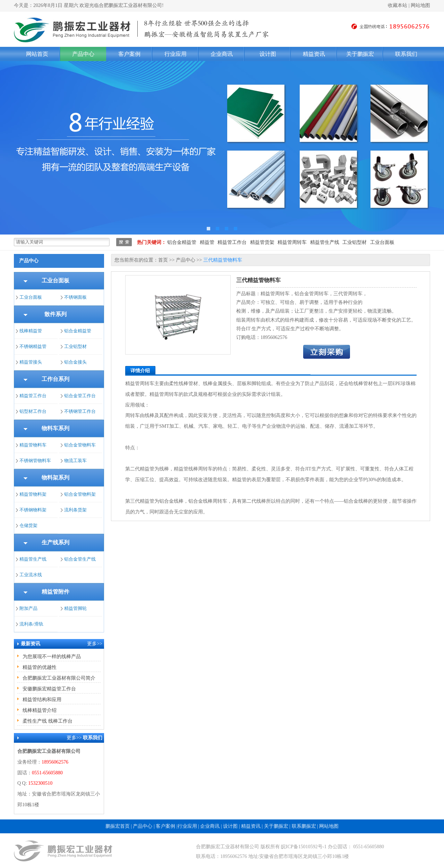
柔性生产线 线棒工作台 (48, 721)
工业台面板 (382, 242)
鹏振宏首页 (118, 826)
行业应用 (176, 54)
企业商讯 (222, 54)
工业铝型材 (355, 242)
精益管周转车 (292, 242)
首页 (163, 260)
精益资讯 (314, 54)
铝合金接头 (75, 362)
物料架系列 (55, 478)
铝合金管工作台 (80, 396)
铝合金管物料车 (80, 445)
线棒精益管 (31, 331)
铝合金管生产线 (80, 559)
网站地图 (420, 5)
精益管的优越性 (40, 667)
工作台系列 (55, 379)
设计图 (268, 54)
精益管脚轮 (75, 608)
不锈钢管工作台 (80, 411)
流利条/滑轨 (31, 624)
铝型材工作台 (33, 411)
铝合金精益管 (182, 242)
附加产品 (28, 608)
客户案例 (129, 54)
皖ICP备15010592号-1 (304, 847)
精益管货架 (262, 242)
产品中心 (83, 54)
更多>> (95, 644)
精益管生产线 (325, 242)
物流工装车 (75, 461)
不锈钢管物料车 (35, 461)
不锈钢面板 (75, 297)
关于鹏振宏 (360, 54)
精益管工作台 (232, 242)
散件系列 (55, 314)
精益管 (207, 242)
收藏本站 (398, 5)
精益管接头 (31, 362)
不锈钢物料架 (33, 510)
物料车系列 (55, 428)
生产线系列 (55, 542)
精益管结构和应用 (42, 700)
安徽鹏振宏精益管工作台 (49, 689)
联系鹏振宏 (304, 826)
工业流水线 (31, 575)
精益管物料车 (33, 445)
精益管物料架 (33, 494)
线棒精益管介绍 (40, 710)
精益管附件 (55, 592)
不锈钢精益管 (33, 346)
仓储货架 (28, 525)
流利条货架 (75, 510)
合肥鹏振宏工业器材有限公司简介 (59, 678)
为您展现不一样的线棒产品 (52, 657)
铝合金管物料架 (80, 494)
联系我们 (406, 54)
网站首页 (37, 54)
